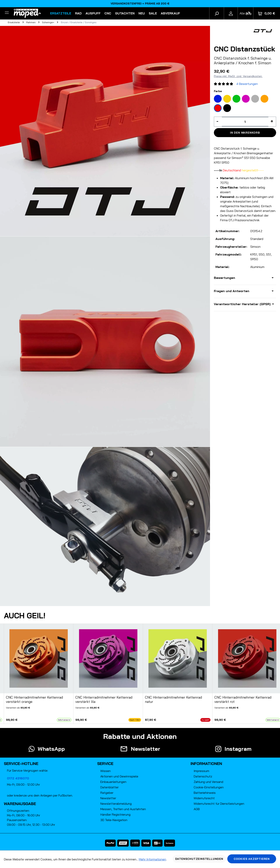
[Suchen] (217, 13)
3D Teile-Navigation (114, 820)
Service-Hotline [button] (21, 764)
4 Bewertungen (247, 84)
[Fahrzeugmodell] (245, 13)
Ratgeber (107, 793)
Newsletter (108, 798)
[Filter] (7, 13)
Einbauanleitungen (113, 782)
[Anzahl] (245, 122)
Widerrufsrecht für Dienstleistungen (219, 804)
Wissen (105, 771)
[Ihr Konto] (231, 13)
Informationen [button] (206, 764)
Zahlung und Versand (208, 782)
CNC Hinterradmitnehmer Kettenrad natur (173, 700)
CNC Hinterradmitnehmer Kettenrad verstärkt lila (104, 700)
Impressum (201, 771)
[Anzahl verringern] (218, 122)
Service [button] (105, 764)
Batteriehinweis (205, 793)
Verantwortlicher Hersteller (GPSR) (242, 304)
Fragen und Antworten (232, 291)
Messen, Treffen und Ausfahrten (123, 809)
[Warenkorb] (267, 13)
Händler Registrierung (115, 814)
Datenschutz (203, 776)
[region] (140, 674)
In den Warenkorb (245, 133)
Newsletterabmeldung (116, 804)
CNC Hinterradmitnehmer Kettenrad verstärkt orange (34, 700)
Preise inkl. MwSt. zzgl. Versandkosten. (238, 76)
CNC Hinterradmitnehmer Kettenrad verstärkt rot (243, 700)
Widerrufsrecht (204, 798)
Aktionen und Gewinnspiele (119, 776)
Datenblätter (109, 787)
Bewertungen (224, 278)
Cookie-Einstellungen (209, 787)
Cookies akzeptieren (252, 859)
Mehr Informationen (152, 859)
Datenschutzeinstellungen (199, 859)
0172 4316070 (18, 778)
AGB (197, 809)
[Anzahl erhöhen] (272, 122)
